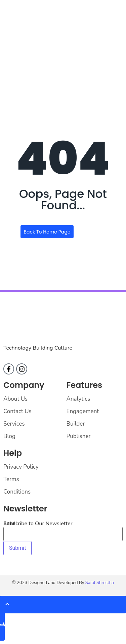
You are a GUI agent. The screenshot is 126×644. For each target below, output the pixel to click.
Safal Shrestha (100, 583)
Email (10, 523)
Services (14, 424)
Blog (9, 436)
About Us (15, 399)
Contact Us (17, 411)
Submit (17, 548)
